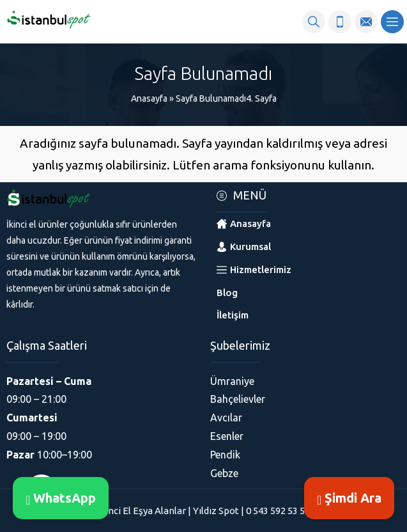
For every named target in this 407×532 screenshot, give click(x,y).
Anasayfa (149, 98)
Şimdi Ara (349, 498)
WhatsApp (61, 498)
